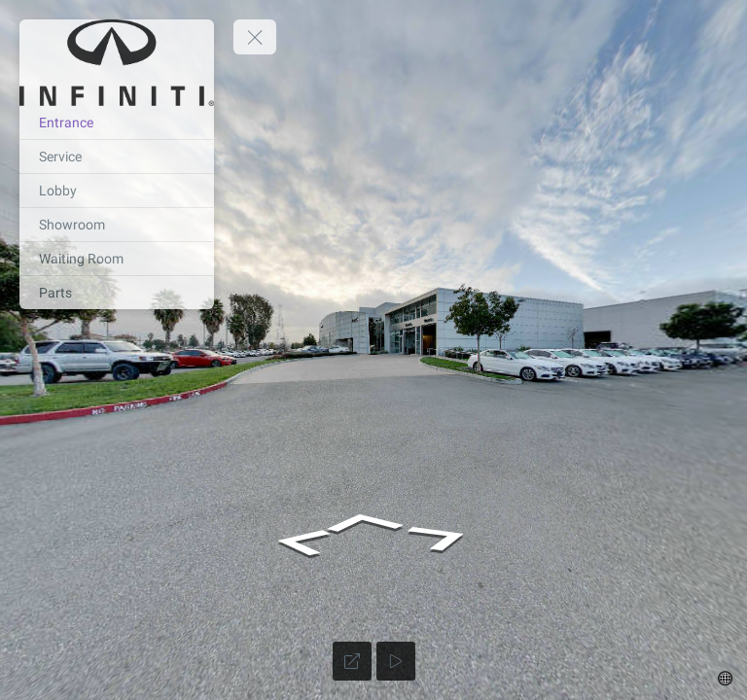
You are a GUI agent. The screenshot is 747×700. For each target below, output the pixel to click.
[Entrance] (117, 122)
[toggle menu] (255, 37)
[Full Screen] (352, 661)
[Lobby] (117, 191)
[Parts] (117, 293)
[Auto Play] (396, 661)
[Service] (117, 157)
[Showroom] (117, 225)
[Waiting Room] (117, 259)
